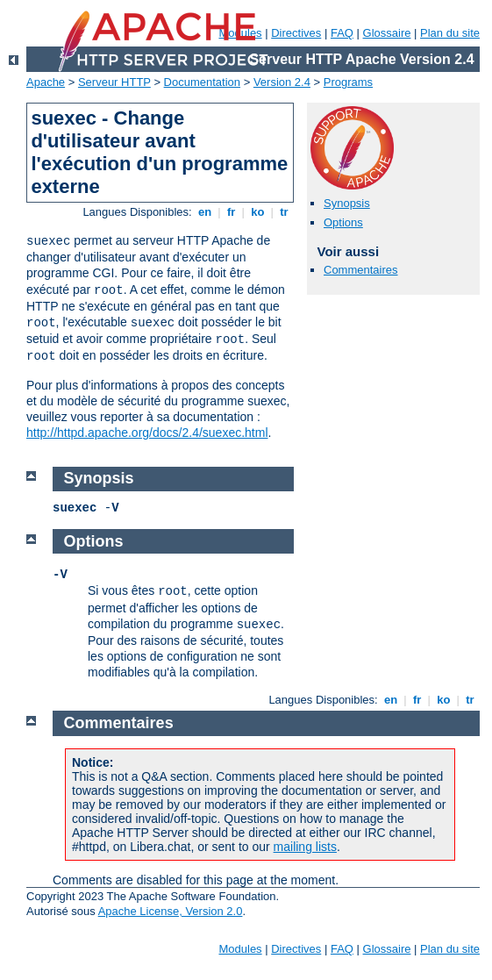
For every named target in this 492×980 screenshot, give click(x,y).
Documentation (202, 82)
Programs (348, 82)
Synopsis (347, 203)
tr (285, 212)
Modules (240, 949)
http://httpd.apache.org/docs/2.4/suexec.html (147, 433)
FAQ (342, 33)
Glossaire (387, 33)
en (204, 212)
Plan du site (450, 33)
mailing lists (305, 847)
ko (258, 212)
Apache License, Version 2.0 (171, 911)
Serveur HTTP (114, 82)
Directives (296, 33)
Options (343, 222)
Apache (46, 82)
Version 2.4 (282, 82)
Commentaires (361, 270)
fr (231, 212)
